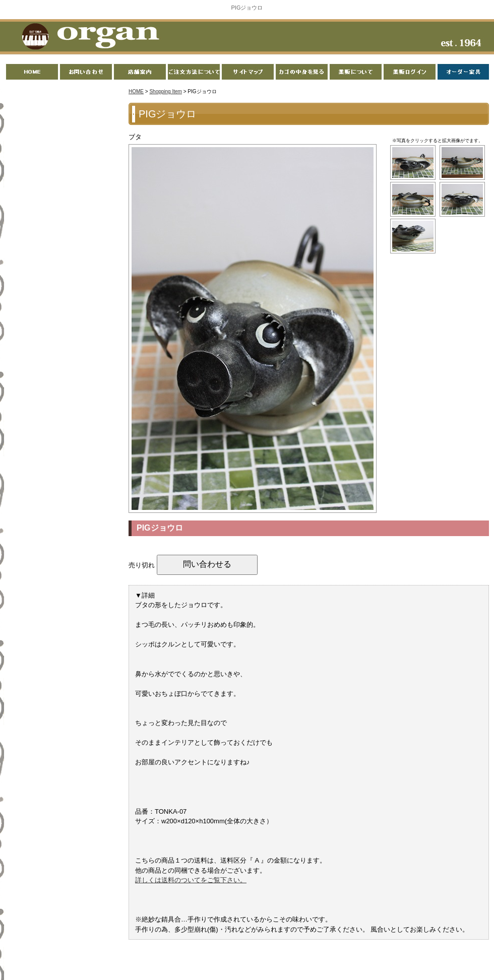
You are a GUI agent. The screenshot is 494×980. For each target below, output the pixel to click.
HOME (136, 91)
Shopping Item (166, 91)
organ (88, 37)
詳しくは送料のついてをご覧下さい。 (191, 880)
